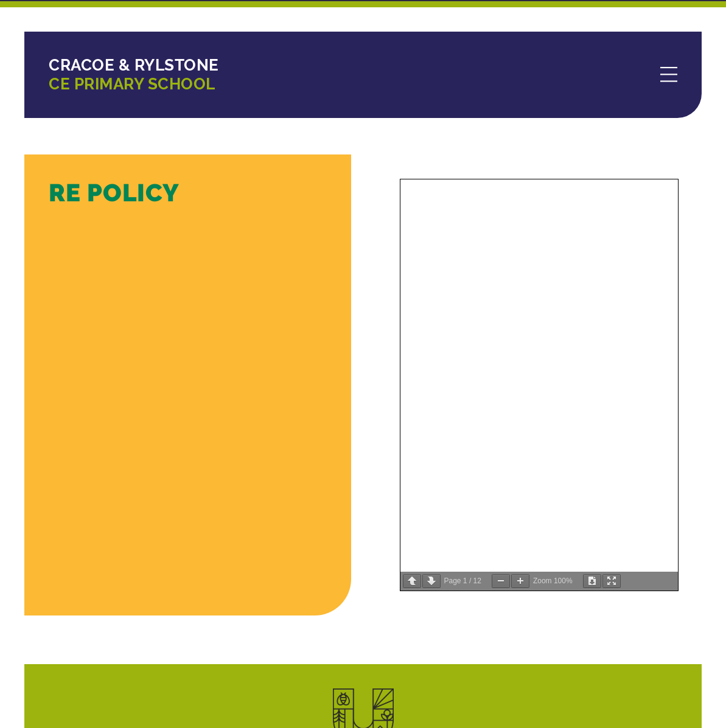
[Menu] (669, 75)
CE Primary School (134, 75)
